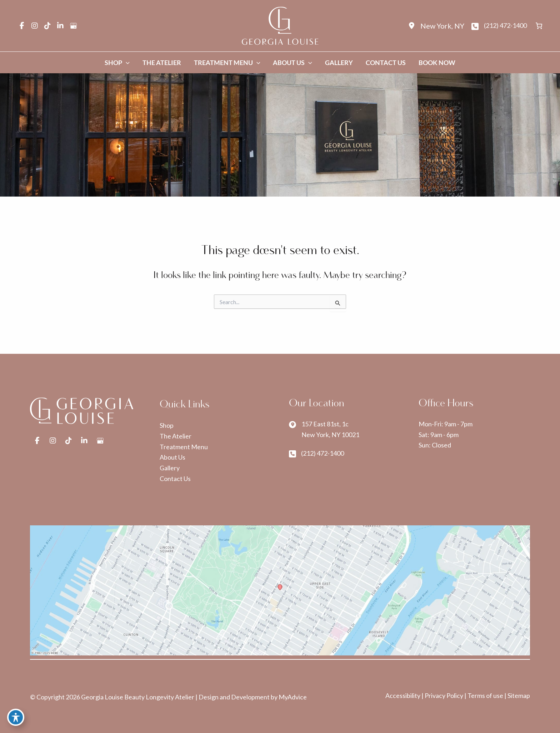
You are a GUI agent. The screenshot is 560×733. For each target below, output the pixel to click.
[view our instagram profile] (35, 26)
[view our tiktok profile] (47, 26)
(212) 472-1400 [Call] (505, 25)
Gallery (170, 468)
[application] (126, 63)
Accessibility (403, 695)
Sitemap (519, 695)
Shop (167, 425)
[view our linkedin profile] (60, 26)
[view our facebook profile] (22, 26)
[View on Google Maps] (280, 591)
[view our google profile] (73, 26)
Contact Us (175, 479)
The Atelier (176, 436)
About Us (172, 457)
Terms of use (485, 695)
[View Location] (435, 26)
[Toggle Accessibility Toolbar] (16, 717)
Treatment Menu (184, 447)
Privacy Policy (444, 695)
